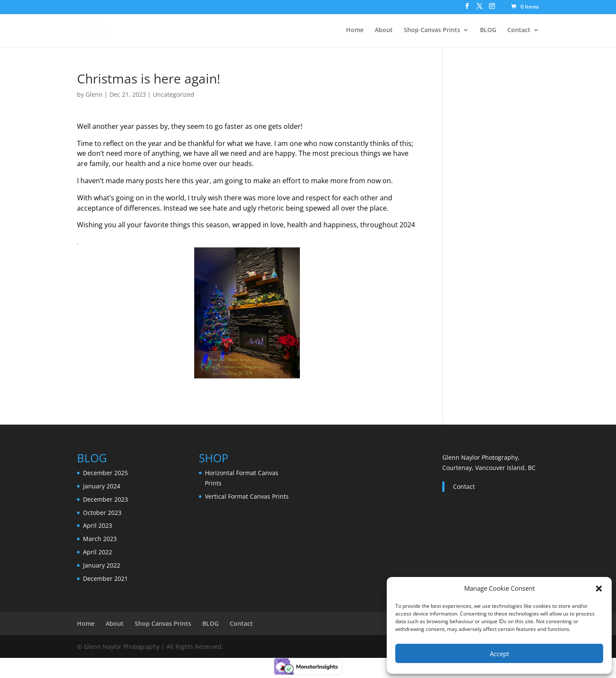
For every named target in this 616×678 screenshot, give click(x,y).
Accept (499, 654)
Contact (519, 30)
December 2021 (105, 578)
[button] (599, 589)
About (384, 30)
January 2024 (102, 486)
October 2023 (102, 513)
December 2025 (105, 473)
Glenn (94, 94)
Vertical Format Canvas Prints (247, 496)
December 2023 (105, 499)
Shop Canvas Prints (432, 30)
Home (355, 30)
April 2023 (98, 525)
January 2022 (102, 565)
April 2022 (98, 552)
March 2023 (100, 539)
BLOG (488, 30)
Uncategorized (173, 94)
